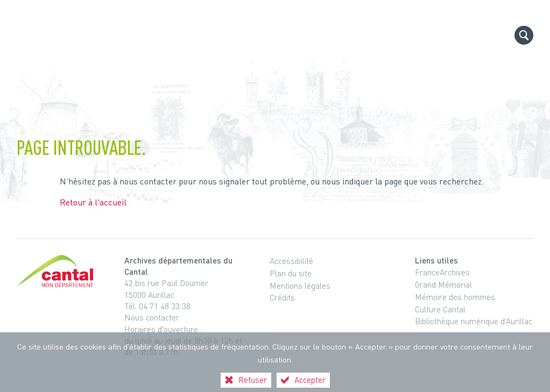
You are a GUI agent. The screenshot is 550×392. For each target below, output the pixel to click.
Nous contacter (152, 317)
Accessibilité (291, 261)
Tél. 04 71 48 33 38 (157, 306)
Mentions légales (300, 286)
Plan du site (291, 273)
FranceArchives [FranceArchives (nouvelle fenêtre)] (442, 272)
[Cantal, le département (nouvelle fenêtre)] (57, 271)
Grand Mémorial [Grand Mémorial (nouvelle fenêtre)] (443, 284)
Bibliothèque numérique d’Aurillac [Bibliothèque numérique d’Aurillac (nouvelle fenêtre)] (474, 321)
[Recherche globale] (524, 35)
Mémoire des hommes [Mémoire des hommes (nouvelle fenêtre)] (455, 297)
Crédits (282, 297)
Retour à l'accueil (93, 202)
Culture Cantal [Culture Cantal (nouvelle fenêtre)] (440, 309)
